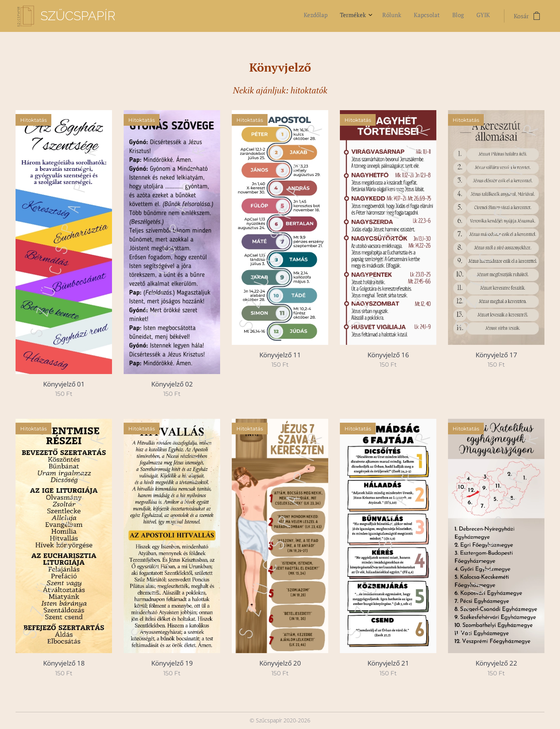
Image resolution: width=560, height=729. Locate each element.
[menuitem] (426, 16)
